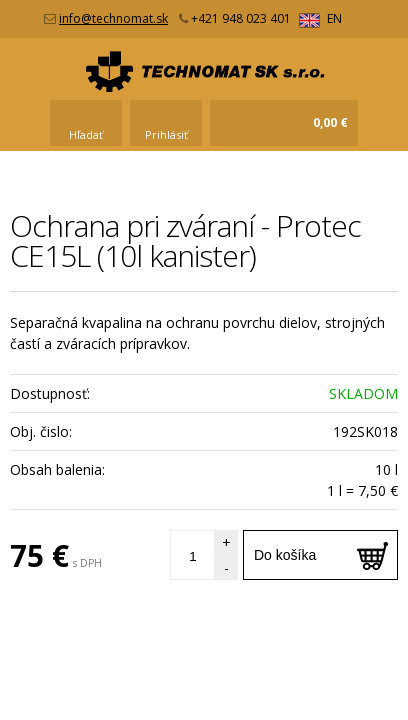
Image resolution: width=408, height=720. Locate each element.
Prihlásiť (166, 134)
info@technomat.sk (113, 18)
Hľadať (86, 134)
